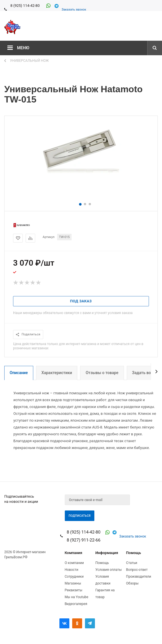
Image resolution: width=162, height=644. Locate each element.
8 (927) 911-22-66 (84, 540)
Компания (73, 553)
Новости (71, 570)
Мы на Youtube (76, 597)
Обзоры (132, 583)
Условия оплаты (108, 570)
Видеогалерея (76, 604)
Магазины (73, 583)
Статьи (132, 563)
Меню (23, 48)
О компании (74, 563)
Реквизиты (73, 590)
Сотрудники (74, 577)
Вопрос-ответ (137, 570)
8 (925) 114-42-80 (25, 6)
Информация (107, 553)
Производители (139, 577)
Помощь (134, 553)
